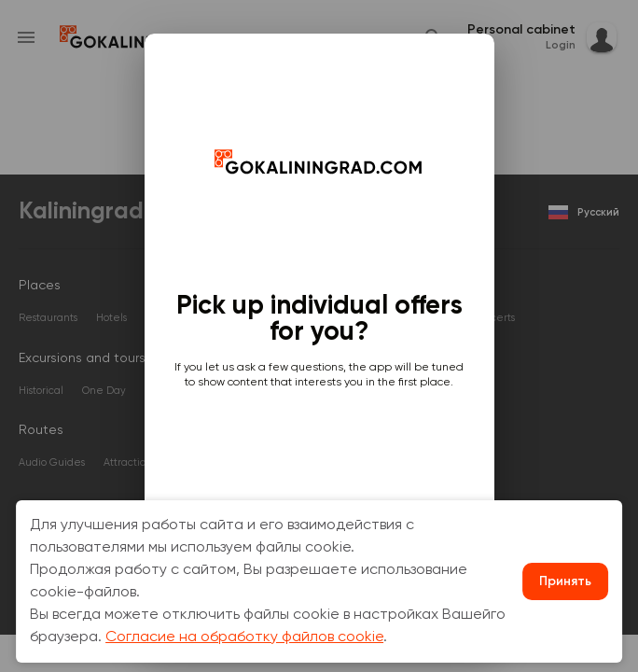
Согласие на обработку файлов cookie (244, 637)
